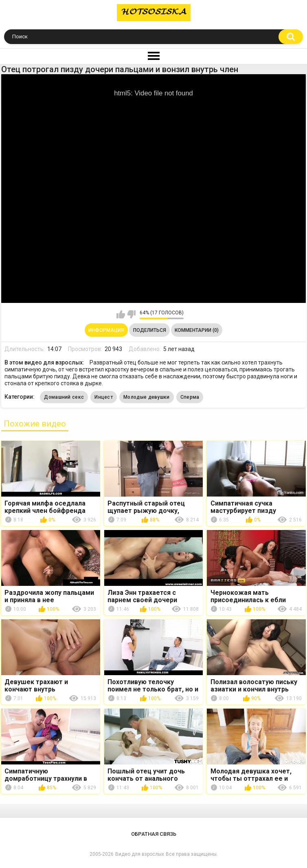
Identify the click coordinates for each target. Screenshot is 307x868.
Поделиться (150, 330)
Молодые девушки (147, 397)
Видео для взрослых (140, 854)
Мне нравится (121, 314)
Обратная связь (154, 834)
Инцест (104, 397)
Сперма (190, 397)
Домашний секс (64, 397)
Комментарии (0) (197, 330)
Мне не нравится (131, 314)
